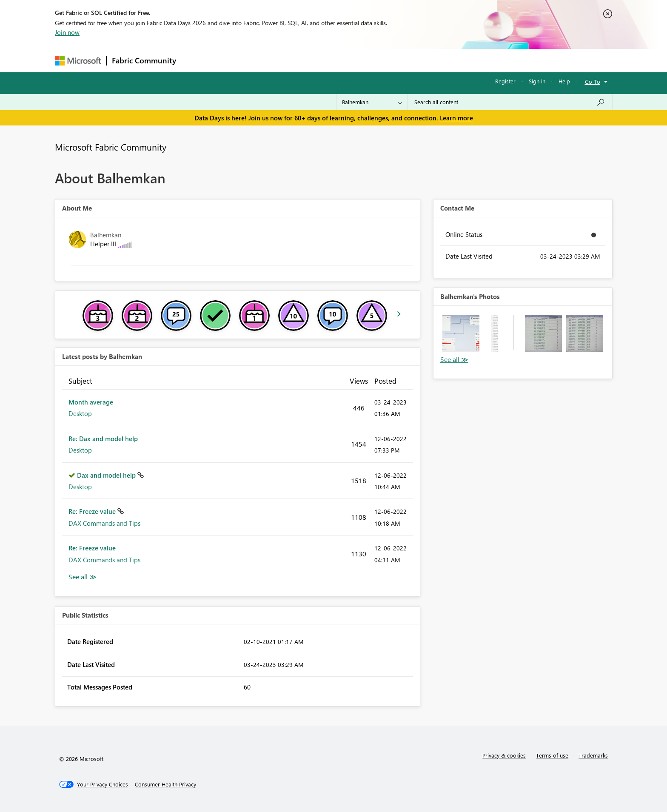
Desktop (80, 413)
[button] (461, 333)
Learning (376, 60)
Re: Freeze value (93, 511)
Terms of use (552, 755)
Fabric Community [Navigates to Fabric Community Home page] (144, 60)
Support (412, 60)
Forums (195, 60)
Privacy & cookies (504, 755)
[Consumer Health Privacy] (165, 784)
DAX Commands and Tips (104, 523)
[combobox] (510, 102)
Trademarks (593, 755)
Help (564, 81)
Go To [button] (593, 81)
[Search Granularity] (372, 102)
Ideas (268, 60)
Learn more (456, 118)
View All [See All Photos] (454, 360)
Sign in (537, 81)
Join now (67, 32)
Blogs (344, 60)
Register (505, 81)
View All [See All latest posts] (83, 577)
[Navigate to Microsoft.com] (78, 61)
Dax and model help (107, 475)
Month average (91, 402)
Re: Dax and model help (103, 439)
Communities (306, 60)
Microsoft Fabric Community (111, 147)
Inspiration (233, 60)
